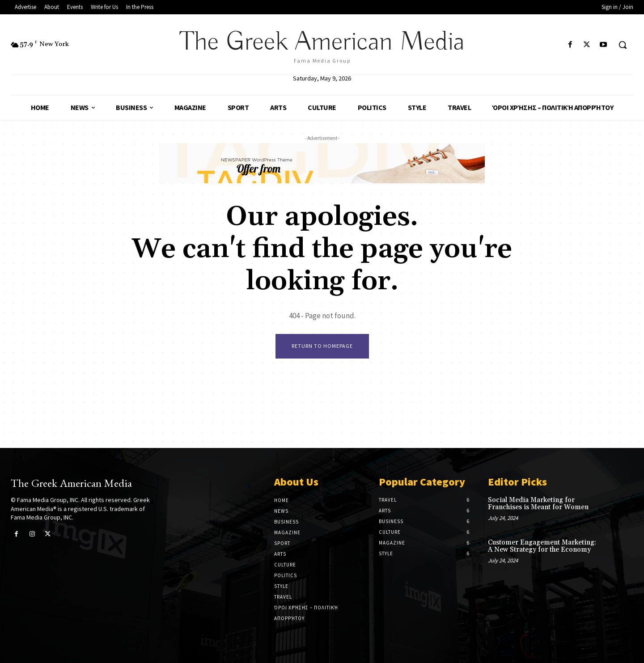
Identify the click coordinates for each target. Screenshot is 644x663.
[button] (623, 45)
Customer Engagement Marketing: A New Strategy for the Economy (542, 546)
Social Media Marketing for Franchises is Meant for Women (538, 504)
